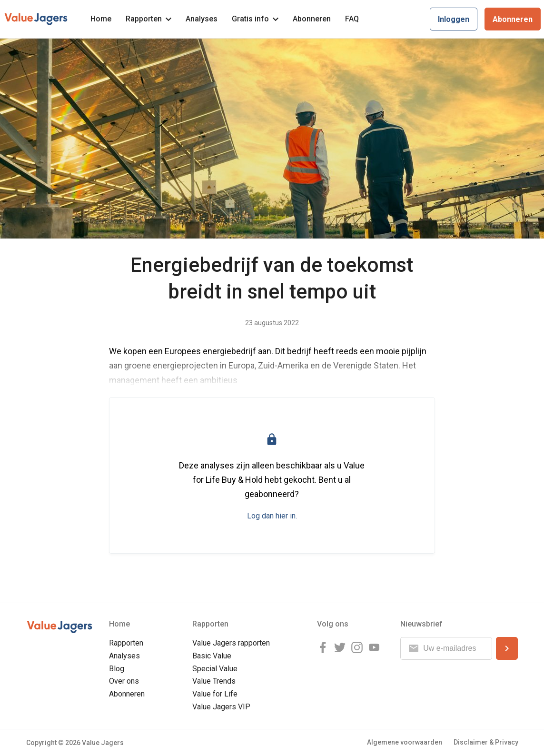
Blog (117, 669)
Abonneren (312, 19)
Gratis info (255, 19)
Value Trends (214, 681)
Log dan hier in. (272, 516)
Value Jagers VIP (221, 707)
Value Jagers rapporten (231, 643)
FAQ (352, 19)
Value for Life (215, 694)
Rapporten (148, 19)
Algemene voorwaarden (405, 742)
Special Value (215, 669)
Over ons (124, 681)
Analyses (202, 19)
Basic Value (212, 656)
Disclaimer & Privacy (486, 742)
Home (101, 19)
